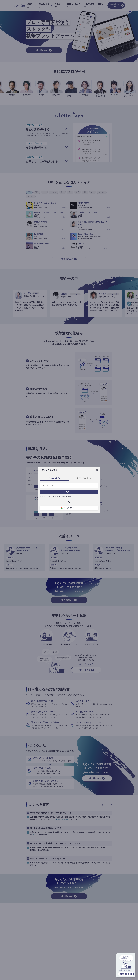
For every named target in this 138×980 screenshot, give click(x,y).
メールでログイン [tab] (54, 478)
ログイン (69, 492)
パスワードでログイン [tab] (84, 478)
